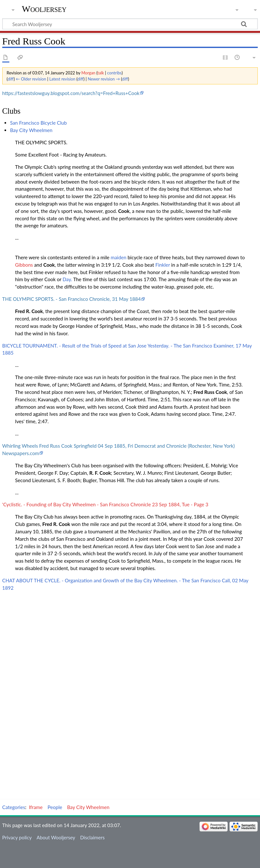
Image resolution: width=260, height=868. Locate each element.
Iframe (36, 807)
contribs (114, 73)
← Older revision (31, 79)
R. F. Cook (100, 473)
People (55, 807)
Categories (14, 807)
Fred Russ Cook (210, 392)
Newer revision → (104, 79)
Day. (67, 279)
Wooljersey (44, 9)
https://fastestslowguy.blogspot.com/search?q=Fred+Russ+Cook (71, 93)
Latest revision (62, 79)
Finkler (163, 265)
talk (101, 73)
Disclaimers (92, 837)
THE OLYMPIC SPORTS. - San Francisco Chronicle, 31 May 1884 (72, 299)
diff (11, 79)
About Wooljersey (56, 837)
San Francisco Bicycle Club (38, 123)
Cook (124, 211)
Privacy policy (17, 837)
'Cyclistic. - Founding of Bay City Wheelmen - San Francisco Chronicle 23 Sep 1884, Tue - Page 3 (105, 504)
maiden (119, 257)
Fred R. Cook (29, 311)
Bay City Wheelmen (31, 130)
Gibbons (24, 265)
